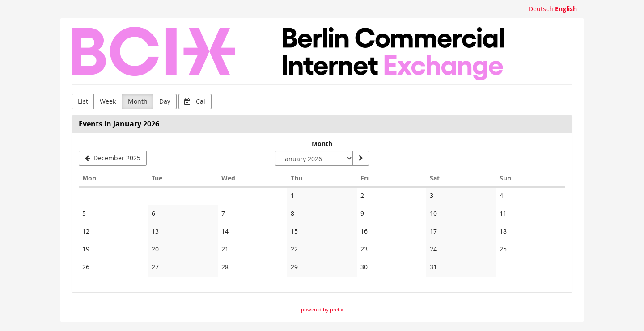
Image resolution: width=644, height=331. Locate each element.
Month (138, 101)
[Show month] (360, 158)
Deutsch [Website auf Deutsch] (541, 9)
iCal (195, 101)
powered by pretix (322, 309)
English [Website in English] (566, 9)
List (83, 101)
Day (165, 101)
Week (108, 101)
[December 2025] (113, 158)
